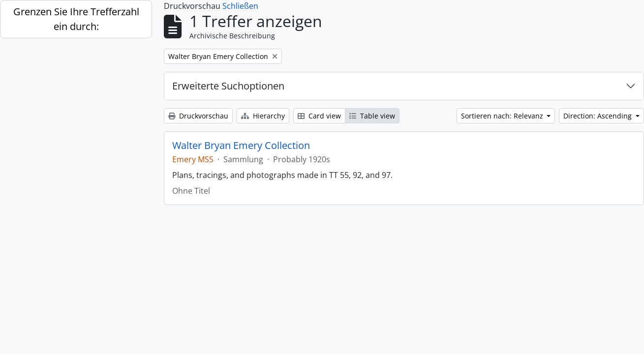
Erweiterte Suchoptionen (228, 86)
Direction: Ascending (598, 116)
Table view (372, 116)
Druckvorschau (198, 116)
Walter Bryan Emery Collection (241, 146)
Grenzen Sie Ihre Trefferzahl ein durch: (76, 19)
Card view (319, 116)
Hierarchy (263, 116)
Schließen (240, 6)
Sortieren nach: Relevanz (503, 116)
